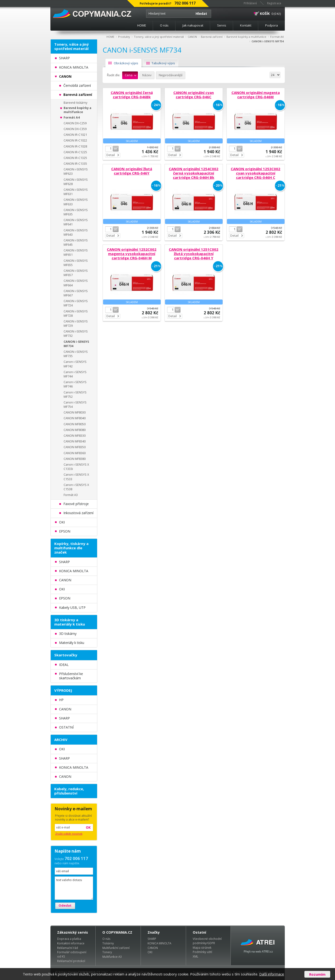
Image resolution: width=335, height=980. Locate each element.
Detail (111, 155)
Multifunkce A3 (112, 957)
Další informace (272, 974)
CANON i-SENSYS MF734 (268, 41)
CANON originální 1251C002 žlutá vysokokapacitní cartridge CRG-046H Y (194, 254)
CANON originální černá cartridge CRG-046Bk (132, 95)
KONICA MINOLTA (159, 943)
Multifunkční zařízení (116, 948)
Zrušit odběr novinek (69, 834)
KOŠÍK (265, 14)
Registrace (274, 3)
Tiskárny (108, 943)
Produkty (124, 37)
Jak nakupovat (193, 25)
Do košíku (116, 149)
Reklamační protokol (71, 961)
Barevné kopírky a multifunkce (246, 37)
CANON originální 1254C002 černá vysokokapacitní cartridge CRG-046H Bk (194, 173)
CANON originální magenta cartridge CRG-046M (256, 95)
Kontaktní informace (71, 943)
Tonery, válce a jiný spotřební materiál (159, 37)
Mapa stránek (202, 947)
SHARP (152, 939)
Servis (222, 25)
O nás (164, 25)
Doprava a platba (69, 939)
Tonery (107, 952)
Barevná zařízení (212, 37)
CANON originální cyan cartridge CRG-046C (194, 95)
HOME (142, 25)
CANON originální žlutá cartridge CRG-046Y (132, 171)
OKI (150, 952)
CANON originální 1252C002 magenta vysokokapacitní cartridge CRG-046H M (132, 254)
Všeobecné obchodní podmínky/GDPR (207, 941)
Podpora (272, 25)
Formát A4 (277, 37)
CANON (192, 37)
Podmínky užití (202, 952)
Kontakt (246, 25)
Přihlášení (250, 3)
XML (195, 956)
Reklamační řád (68, 948)
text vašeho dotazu (74, 888)
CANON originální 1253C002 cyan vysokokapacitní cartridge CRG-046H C (255, 173)
